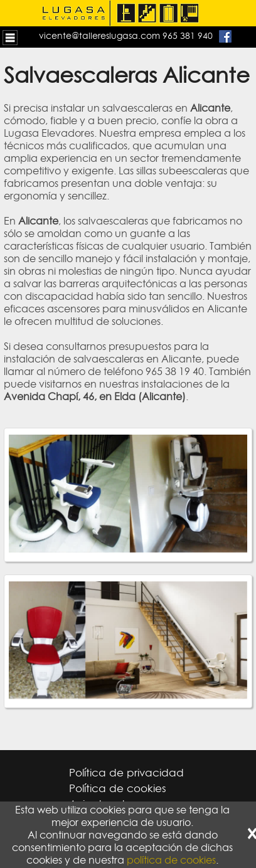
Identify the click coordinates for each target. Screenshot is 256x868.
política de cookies (171, 860)
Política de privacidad (126, 773)
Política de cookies (118, 788)
